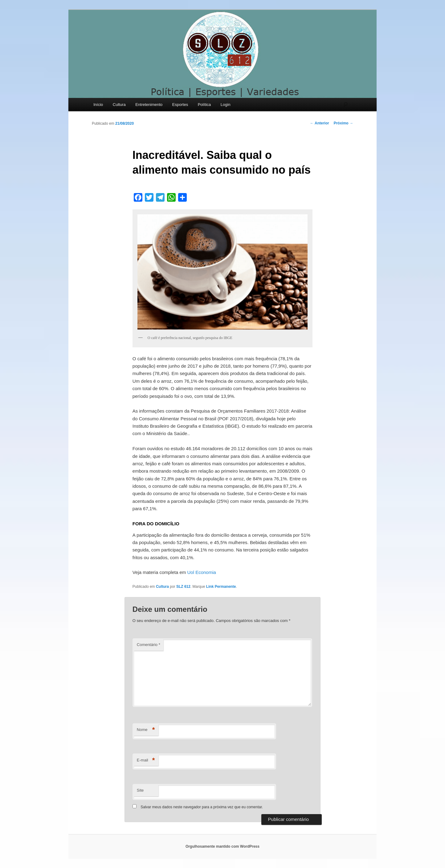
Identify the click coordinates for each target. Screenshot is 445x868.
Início (98, 105)
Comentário (149, 645)
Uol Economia (201, 572)
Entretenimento (149, 105)
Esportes (180, 105)
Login (226, 105)
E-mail (146, 760)
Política (204, 105)
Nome (146, 730)
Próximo (343, 123)
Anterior (320, 123)
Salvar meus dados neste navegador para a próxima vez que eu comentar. (202, 807)
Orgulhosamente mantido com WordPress (222, 846)
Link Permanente (221, 587)
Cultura (119, 105)
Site (140, 790)
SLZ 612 (183, 587)
